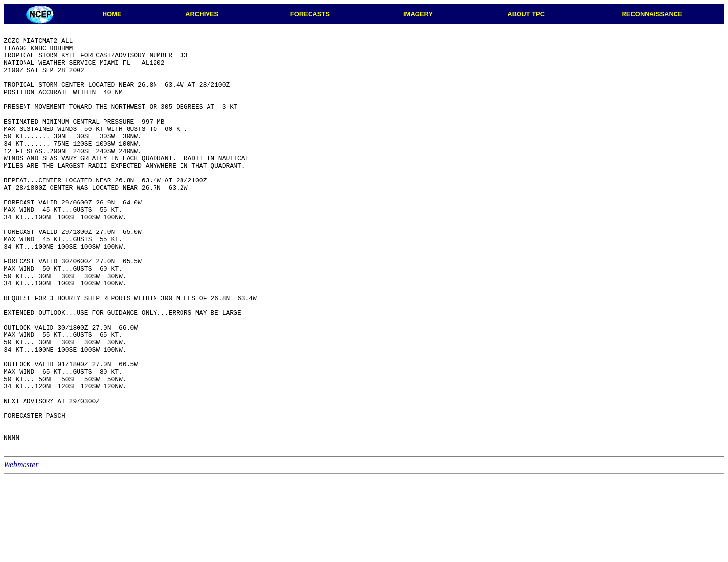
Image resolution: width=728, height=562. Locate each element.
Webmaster (21, 549)
